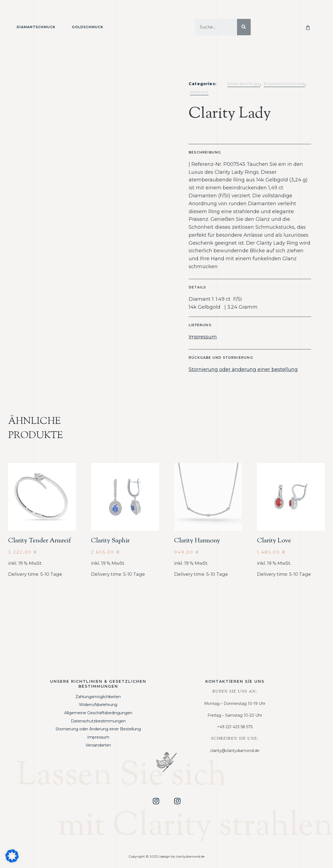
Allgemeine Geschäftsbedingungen (98, 713)
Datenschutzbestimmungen (98, 721)
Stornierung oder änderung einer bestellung (243, 369)
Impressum (203, 337)
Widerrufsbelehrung (98, 705)
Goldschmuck (88, 27)
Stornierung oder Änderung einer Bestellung (98, 729)
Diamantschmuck (36, 27)
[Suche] (244, 27)
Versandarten (98, 745)
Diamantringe (244, 84)
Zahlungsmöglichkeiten (98, 697)
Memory (199, 92)
